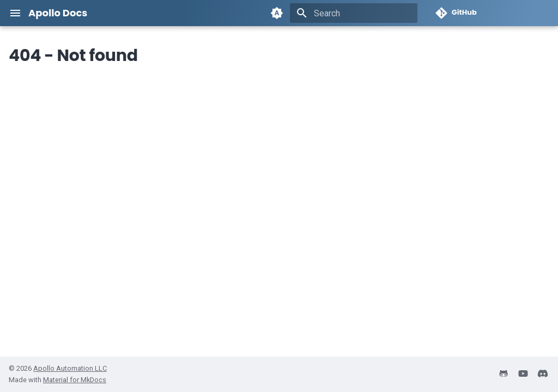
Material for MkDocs (75, 380)
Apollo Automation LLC (70, 368)
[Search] (354, 13)
